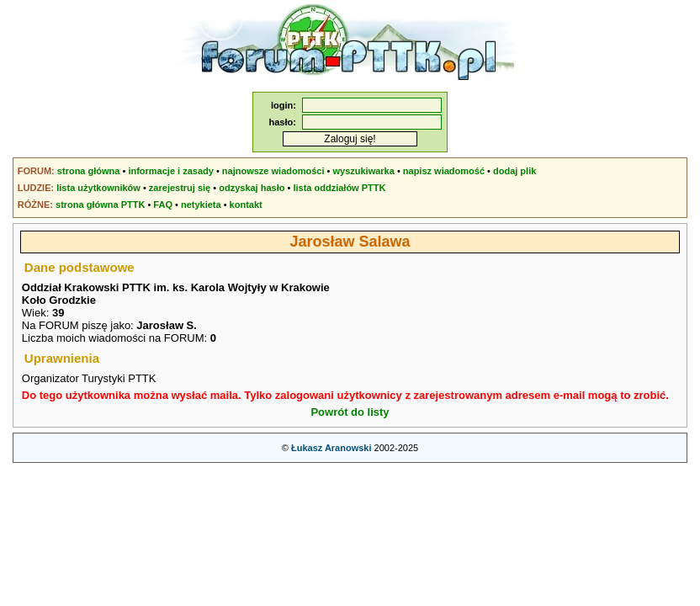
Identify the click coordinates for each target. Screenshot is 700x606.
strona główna (89, 171)
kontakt (246, 205)
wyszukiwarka (363, 171)
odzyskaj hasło (252, 188)
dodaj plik (514, 171)
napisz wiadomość (444, 171)
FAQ (163, 205)
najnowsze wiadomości (273, 171)
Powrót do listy (350, 412)
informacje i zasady (171, 171)
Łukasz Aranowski (331, 448)
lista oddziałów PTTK (339, 188)
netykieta (201, 205)
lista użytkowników (98, 188)
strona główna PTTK (100, 205)
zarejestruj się (180, 188)
